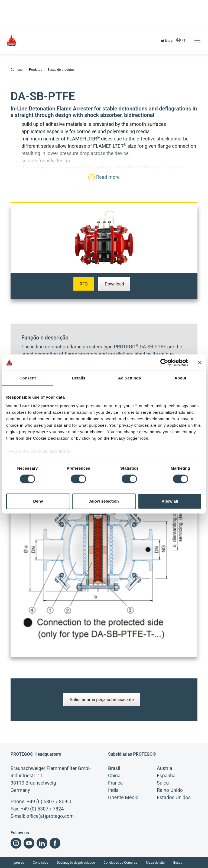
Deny (38, 501)
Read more (104, 177)
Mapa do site (155, 863)
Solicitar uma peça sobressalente (102, 700)
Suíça (163, 783)
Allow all (170, 501)
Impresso (17, 863)
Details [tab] (79, 378)
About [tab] (180, 378)
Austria (165, 768)
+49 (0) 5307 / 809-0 (49, 801)
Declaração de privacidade (76, 863)
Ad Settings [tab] (129, 378)
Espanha (166, 776)
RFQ (84, 284)
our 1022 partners (40, 406)
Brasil (114, 768)
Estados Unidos (174, 797)
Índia (113, 790)
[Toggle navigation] (197, 41)
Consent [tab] (28, 378)
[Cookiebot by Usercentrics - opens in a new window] (164, 362)
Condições (40, 863)
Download (114, 284)
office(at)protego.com (50, 816)
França (115, 783)
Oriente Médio (123, 797)
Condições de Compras (120, 863)
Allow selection (104, 501)
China (114, 776)
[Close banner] (200, 362)
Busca (178, 863)
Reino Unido (170, 790)
